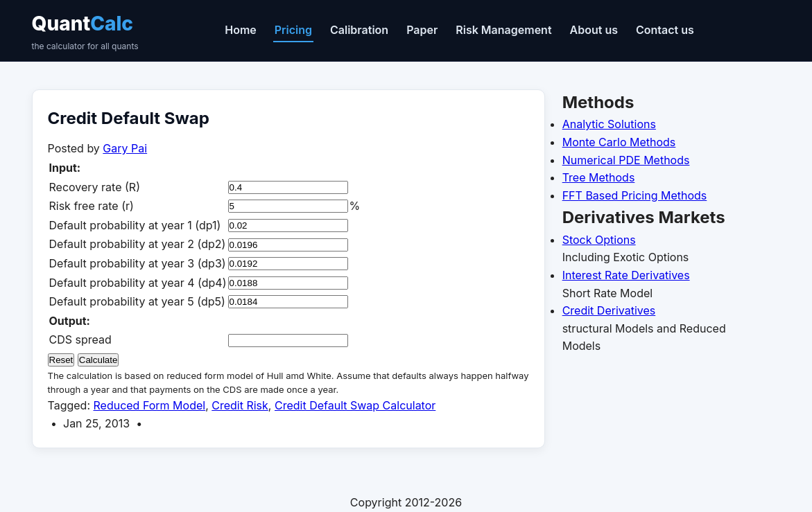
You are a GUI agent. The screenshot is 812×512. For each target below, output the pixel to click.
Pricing (293, 30)
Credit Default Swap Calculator (355, 405)
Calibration (359, 30)
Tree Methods (599, 177)
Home (241, 30)
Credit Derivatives (609, 310)
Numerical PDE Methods (626, 160)
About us (594, 30)
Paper (422, 30)
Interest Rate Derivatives (626, 275)
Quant (85, 32)
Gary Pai (125, 148)
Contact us (665, 30)
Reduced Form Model (150, 405)
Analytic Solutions (609, 124)
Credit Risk (240, 405)
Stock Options (599, 240)
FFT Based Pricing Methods (635, 195)
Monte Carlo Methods (619, 142)
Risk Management (503, 30)
